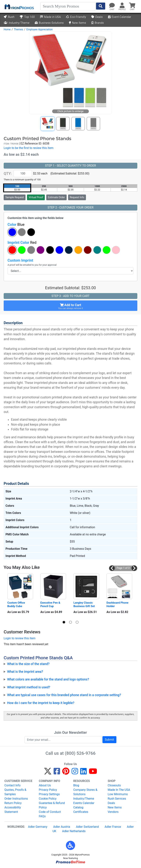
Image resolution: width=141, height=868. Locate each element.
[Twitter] (48, 773)
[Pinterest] (66, 773)
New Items (77, 23)
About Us (45, 785)
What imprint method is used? (29, 687)
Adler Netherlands (74, 831)
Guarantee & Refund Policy (52, 805)
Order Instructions (16, 799)
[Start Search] (101, 6)
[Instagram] (75, 773)
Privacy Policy (48, 790)
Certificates (81, 812)
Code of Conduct (50, 812)
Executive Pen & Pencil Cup (51, 604)
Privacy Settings (49, 794)
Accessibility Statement (13, 810)
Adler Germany (38, 827)
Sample (15, 197)
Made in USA (50, 17)
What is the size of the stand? (28, 664)
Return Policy (13, 803)
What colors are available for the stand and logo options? (48, 679)
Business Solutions (49, 23)
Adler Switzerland (87, 827)
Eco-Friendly (76, 17)
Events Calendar (84, 803)
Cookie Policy (48, 799)
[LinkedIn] (83, 773)
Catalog (78, 807)
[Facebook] (57, 773)
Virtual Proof (36, 197)
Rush (9, 17)
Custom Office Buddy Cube (17, 604)
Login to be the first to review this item (29, 148)
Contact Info (12, 785)
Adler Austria (62, 827)
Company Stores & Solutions (85, 792)
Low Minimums (118, 794)
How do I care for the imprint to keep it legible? (41, 703)
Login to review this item (20, 638)
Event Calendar (120, 17)
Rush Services (117, 799)
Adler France (113, 827)
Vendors (113, 812)
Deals (97, 17)
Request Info (77, 197)
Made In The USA (119, 790)
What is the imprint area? (25, 672)
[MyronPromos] (19, 6)
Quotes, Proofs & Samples (15, 792)
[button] (12, 232)
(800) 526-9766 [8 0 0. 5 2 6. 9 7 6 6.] (80, 753)
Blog (76, 785)
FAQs (42, 816)
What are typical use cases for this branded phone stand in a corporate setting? (64, 695)
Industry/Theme (17, 23)
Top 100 (27, 17)
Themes (18, 29)
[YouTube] (93, 773)
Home (7, 29)
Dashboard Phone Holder (118, 604)
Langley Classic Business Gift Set (84, 604)
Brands (97, 23)
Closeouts (114, 785)
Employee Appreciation (40, 29)
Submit (109, 740)
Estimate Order (56, 197)
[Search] (68, 6)
